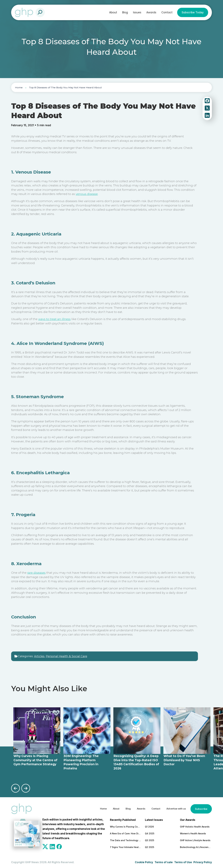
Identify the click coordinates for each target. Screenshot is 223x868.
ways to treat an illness (54, 319)
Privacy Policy (203, 861)
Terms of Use (183, 861)
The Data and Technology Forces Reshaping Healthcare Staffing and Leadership (125, 839)
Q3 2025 (150, 839)
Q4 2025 (150, 833)
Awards (151, 12)
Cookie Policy (144, 861)
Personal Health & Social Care (67, 656)
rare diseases (36, 573)
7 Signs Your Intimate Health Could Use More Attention (125, 846)
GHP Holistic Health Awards (195, 826)
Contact (167, 12)
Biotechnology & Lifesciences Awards (195, 846)
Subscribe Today (193, 12)
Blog (125, 12)
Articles (39, 656)
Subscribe (201, 808)
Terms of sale (164, 861)
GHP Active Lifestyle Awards (195, 839)
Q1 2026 (149, 826)
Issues (137, 12)
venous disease (87, 194)
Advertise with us (174, 808)
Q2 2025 (150, 846)
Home (19, 87)
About (113, 12)
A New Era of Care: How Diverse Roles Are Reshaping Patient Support (125, 833)
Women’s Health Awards (193, 833)
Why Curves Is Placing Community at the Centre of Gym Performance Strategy (125, 826)
